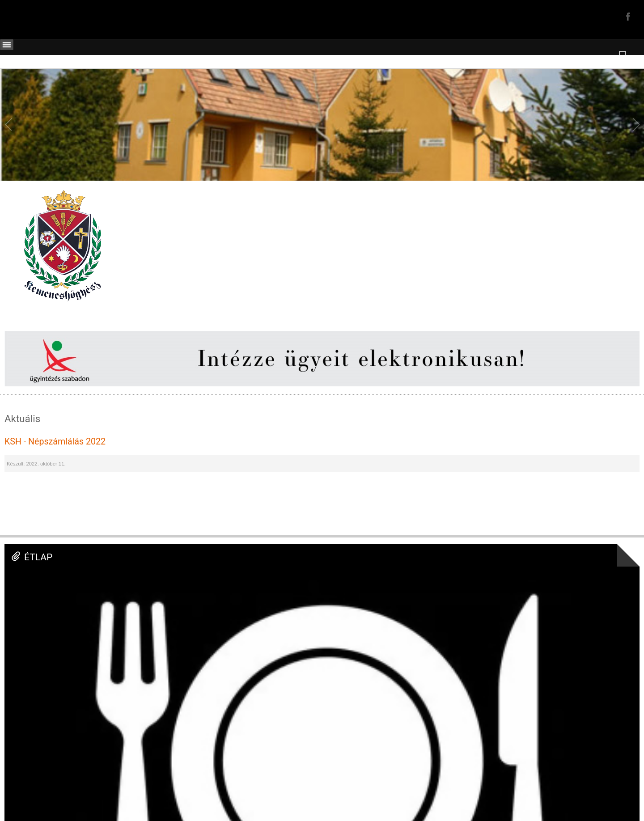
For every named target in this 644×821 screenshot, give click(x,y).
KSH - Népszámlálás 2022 (55, 442)
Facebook (627, 16)
